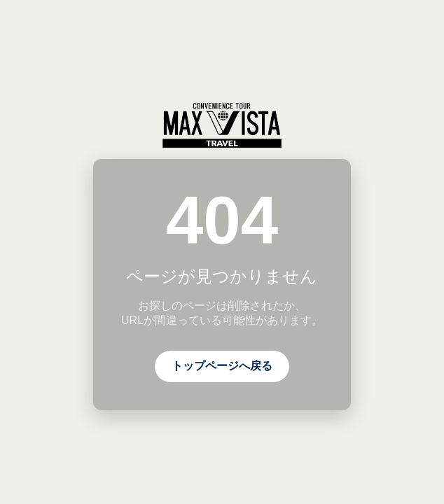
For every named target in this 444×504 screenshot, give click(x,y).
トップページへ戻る (222, 366)
